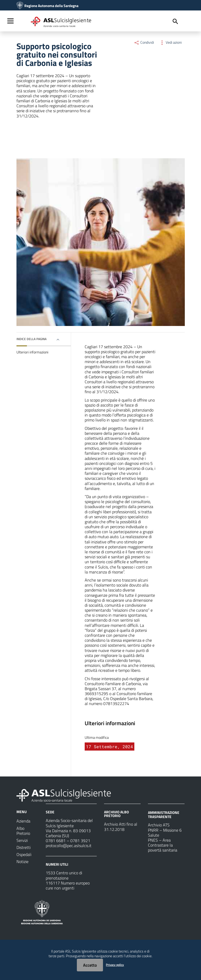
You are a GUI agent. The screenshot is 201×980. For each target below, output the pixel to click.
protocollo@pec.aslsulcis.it (69, 846)
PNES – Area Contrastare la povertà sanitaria (163, 845)
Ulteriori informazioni (32, 352)
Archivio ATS (159, 825)
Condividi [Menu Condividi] (144, 42)
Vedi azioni (170, 42)
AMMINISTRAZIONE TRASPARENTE (164, 815)
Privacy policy (115, 965)
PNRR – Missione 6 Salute (165, 833)
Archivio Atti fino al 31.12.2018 (121, 827)
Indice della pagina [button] (31, 339)
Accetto (90, 965)
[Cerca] (175, 21)
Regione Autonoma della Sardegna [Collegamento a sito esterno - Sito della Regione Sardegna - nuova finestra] (51, 6)
